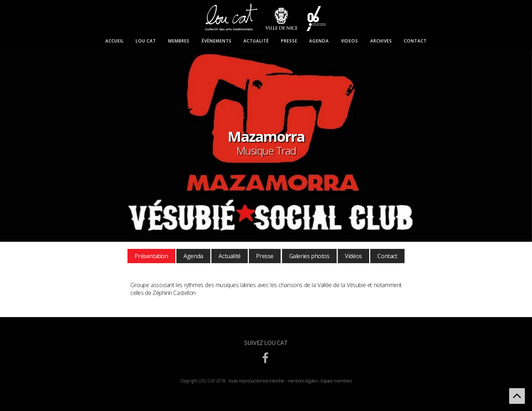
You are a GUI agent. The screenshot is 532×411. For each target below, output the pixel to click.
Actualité (256, 41)
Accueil (115, 41)
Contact (415, 41)
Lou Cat (146, 41)
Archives (381, 41)
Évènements (217, 41)
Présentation (151, 256)
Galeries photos (309, 256)
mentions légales (303, 381)
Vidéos (353, 256)
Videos (350, 41)
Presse (289, 41)
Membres (179, 41)
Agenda (319, 41)
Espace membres (336, 381)
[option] (266, 145)
